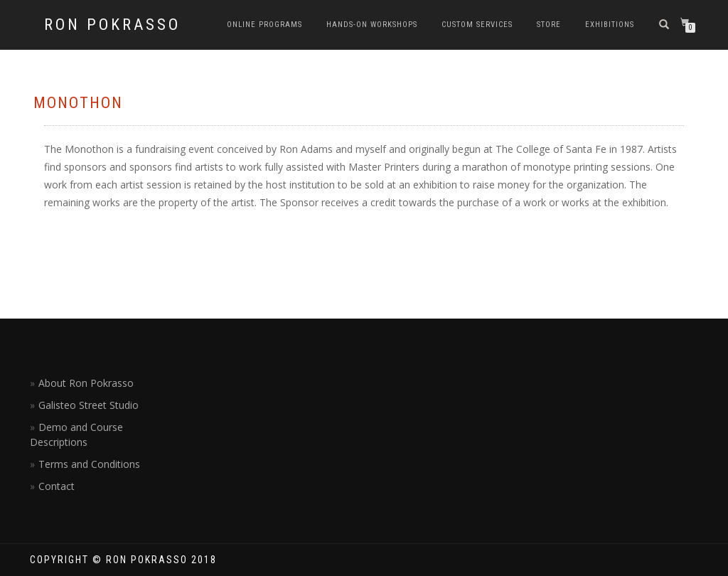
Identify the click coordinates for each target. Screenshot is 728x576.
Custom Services (477, 25)
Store (549, 25)
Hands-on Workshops (372, 25)
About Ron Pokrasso (86, 383)
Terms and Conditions (89, 464)
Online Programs (264, 25)
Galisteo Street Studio (89, 405)
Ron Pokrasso (112, 25)
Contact (57, 486)
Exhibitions (610, 25)
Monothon (78, 103)
